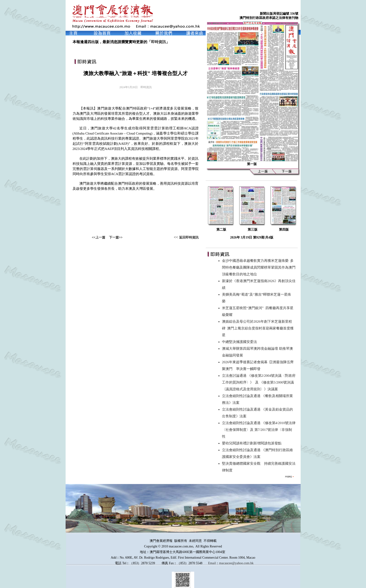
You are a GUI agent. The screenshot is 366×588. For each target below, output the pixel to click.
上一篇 (100, 237)
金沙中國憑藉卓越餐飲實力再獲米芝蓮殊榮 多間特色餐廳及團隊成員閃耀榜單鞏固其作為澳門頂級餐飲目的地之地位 (259, 267)
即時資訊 (158, 42)
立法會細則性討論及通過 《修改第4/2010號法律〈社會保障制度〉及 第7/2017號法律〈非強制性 (259, 430)
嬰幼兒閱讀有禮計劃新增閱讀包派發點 (253, 443)
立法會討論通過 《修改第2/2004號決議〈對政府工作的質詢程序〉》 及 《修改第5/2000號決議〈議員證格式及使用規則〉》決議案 (259, 382)
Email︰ (213, 563)
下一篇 (114, 237)
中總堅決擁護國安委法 (240, 342)
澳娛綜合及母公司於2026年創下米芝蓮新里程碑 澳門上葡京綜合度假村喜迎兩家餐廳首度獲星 (258, 328)
